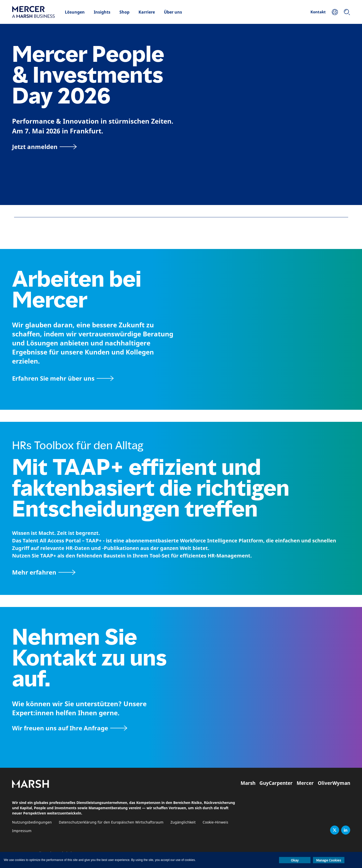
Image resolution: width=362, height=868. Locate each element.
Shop (124, 12)
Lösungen (75, 12)
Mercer (305, 783)
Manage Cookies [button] (329, 860)
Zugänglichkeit (183, 822)
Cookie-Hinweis (215, 822)
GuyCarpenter (276, 783)
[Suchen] (347, 12)
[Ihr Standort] (335, 12)
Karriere (147, 12)
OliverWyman (334, 783)
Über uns (173, 12)
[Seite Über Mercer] (63, 378)
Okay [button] (295, 860)
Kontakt (318, 12)
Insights (102, 12)
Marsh (248, 783)
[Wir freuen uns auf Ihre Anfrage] (70, 728)
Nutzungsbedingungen (32, 822)
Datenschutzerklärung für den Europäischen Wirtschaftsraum (111, 822)
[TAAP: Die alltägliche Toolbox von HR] (181, 572)
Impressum (22, 831)
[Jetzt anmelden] (44, 147)
